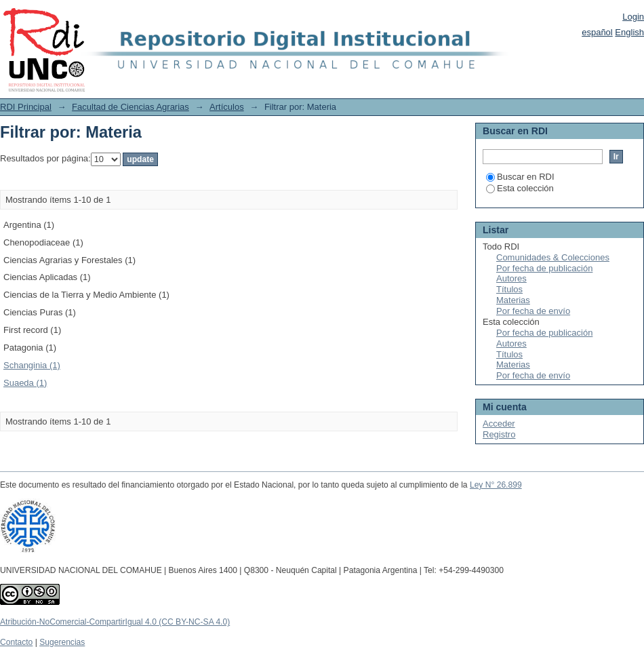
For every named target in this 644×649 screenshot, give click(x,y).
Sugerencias (62, 642)
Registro (499, 434)
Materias (513, 300)
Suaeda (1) (25, 383)
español (597, 32)
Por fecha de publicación (544, 268)
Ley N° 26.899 (496, 485)
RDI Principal (26, 107)
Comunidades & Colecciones (553, 257)
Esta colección (520, 188)
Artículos (227, 107)
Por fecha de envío (533, 311)
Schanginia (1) (32, 365)
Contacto (16, 642)
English (629, 32)
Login (633, 17)
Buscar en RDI (520, 177)
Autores (511, 278)
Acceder (499, 424)
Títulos (509, 289)
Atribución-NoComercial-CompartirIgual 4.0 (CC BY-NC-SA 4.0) (115, 622)
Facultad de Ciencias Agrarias (130, 107)
